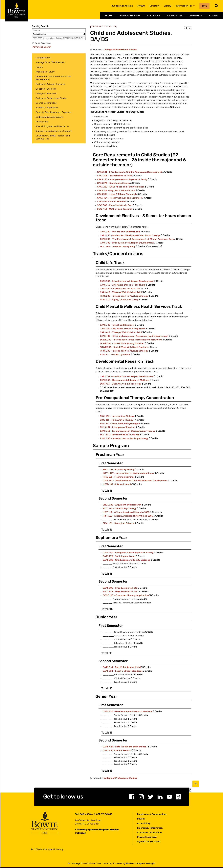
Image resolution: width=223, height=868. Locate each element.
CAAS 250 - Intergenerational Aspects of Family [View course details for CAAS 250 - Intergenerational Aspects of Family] (122, 180)
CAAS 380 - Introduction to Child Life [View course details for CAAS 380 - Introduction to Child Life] (120, 289)
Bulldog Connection (122, 6)
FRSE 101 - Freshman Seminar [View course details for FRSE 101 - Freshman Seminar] (119, 477)
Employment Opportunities (152, 815)
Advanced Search (41, 47)
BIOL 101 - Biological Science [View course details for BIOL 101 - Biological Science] (118, 523)
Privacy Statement (147, 838)
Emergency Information (150, 829)
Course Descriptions (46, 103)
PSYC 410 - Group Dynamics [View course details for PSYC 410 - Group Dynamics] (115, 355)
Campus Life (175, 16)
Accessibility (144, 824)
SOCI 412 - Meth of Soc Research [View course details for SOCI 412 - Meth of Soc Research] (115, 209)
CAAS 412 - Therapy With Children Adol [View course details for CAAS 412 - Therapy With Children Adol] (121, 292)
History (39, 67)
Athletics (196, 16)
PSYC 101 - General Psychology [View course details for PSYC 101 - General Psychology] (120, 509)
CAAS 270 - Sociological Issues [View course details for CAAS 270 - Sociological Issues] (113, 183)
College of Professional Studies (51, 98)
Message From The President (50, 63)
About (108, 16)
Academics (154, 16)
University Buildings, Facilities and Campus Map (53, 137)
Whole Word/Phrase (43, 43)
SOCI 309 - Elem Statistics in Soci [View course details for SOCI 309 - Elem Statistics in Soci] (115, 205)
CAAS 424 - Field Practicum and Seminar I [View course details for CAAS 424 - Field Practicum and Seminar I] (119, 198)
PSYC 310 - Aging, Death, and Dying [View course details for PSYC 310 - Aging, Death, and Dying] (119, 300)
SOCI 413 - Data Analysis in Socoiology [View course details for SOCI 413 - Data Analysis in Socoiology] (121, 384)
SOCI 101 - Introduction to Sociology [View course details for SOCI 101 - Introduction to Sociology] (120, 435)
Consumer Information (149, 833)
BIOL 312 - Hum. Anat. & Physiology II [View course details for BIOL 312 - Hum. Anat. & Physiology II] (120, 424)
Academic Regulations (47, 108)
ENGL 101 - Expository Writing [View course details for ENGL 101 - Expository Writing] (119, 470)
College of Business (46, 89)
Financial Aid (42, 122)
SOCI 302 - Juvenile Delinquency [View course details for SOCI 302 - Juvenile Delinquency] (118, 247)
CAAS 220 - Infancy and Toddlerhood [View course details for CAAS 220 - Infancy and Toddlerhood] (120, 232)
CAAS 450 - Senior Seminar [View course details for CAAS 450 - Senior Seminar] (111, 202)
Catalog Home (43, 58)
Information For (185, 6)
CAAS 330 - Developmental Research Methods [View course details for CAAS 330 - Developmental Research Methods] (125, 380)
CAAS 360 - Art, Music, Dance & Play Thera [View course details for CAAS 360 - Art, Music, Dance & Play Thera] (123, 285)
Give (204, 6)
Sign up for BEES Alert (149, 842)
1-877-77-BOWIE (103, 815)
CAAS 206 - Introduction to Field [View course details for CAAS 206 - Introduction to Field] (114, 176)
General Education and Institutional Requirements (53, 78)
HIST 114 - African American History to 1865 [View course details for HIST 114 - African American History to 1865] (126, 512)
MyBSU (141, 6)
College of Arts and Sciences (50, 84)
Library (167, 6)
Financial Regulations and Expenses (53, 112)
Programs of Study (45, 72)
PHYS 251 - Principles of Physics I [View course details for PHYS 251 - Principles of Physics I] (118, 427)
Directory (154, 6)
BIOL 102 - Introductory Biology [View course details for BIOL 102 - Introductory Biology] (117, 416)
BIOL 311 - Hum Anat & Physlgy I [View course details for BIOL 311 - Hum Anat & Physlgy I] (117, 420)
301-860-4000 (83, 815)
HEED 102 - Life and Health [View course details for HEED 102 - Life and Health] (117, 484)
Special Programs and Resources (52, 127)
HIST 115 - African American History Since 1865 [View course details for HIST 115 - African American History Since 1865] (128, 516)
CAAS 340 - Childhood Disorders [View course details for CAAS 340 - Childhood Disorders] (117, 325)
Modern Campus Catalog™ (141, 864)
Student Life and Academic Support (53, 131)
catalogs (75, 864)
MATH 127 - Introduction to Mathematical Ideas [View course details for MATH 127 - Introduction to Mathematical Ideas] (128, 473)
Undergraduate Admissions (49, 117)
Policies (141, 820)
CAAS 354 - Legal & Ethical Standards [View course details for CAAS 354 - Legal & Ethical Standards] (117, 194)
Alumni (213, 16)
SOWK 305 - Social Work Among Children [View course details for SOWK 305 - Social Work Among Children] (122, 344)
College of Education (46, 94)
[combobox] (59, 30)
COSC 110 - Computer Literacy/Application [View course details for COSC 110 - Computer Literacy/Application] (126, 595)
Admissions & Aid (130, 16)
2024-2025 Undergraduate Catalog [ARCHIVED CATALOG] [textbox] (58, 38)
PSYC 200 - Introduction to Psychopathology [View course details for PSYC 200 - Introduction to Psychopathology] (124, 296)
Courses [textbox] (36, 30)
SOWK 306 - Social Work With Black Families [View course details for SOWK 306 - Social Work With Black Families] (124, 347)
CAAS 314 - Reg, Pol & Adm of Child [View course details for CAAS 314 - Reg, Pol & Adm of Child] (116, 191)
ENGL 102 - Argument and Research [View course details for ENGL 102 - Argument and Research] (122, 505)
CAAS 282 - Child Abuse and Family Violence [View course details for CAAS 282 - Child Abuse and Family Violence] (121, 187)
